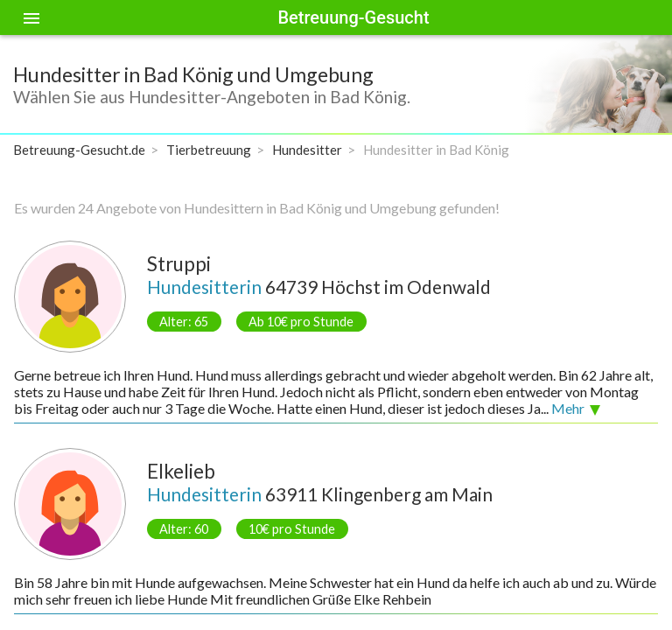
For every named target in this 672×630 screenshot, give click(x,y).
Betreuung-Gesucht (353, 17)
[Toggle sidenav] (31, 17)
